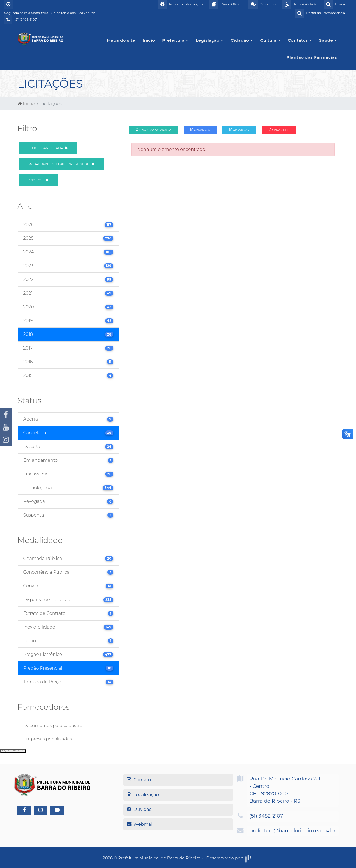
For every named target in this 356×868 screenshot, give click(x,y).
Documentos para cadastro (53, 725)
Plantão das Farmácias (312, 57)
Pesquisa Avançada (154, 130)
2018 (39, 180)
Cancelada (48, 148)
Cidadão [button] (242, 40)
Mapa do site (121, 40)
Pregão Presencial (61, 164)
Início (149, 40)
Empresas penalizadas (48, 739)
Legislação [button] (209, 40)
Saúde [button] (328, 40)
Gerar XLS (200, 130)
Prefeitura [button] (175, 40)
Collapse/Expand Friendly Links (13, 751)
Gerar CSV (239, 130)
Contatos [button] (300, 40)
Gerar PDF (279, 130)
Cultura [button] (270, 40)
